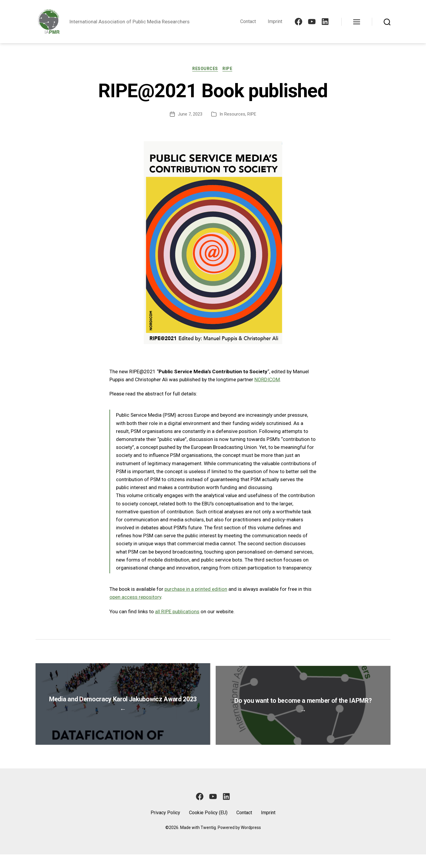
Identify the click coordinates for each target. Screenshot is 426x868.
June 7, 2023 (190, 115)
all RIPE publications (177, 612)
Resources (205, 69)
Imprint (275, 21)
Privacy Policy (165, 826)
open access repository (135, 598)
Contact (248, 21)
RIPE (229, 69)
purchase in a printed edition (196, 590)
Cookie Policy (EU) (208, 826)
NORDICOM (267, 380)
